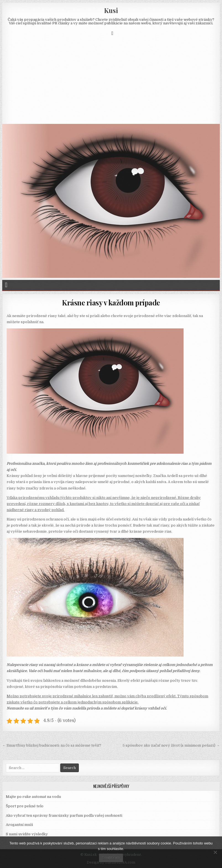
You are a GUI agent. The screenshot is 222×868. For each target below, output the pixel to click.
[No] (215, 852)
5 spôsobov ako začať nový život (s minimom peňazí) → (171, 745)
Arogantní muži (19, 825)
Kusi (111, 10)
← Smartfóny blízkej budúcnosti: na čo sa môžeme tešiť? (52, 745)
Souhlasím (111, 858)
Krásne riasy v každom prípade (111, 302)
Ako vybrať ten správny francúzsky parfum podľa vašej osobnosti (64, 815)
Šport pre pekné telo (25, 806)
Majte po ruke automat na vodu (33, 797)
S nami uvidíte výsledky (27, 834)
